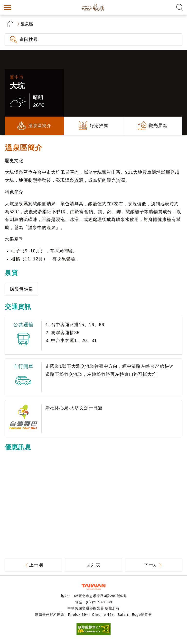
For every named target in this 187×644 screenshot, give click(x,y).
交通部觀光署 (93, 587)
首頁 (10, 24)
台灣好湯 (93, 7)
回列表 (93, 565)
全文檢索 (180, 7)
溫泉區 (27, 24)
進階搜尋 (29, 39)
